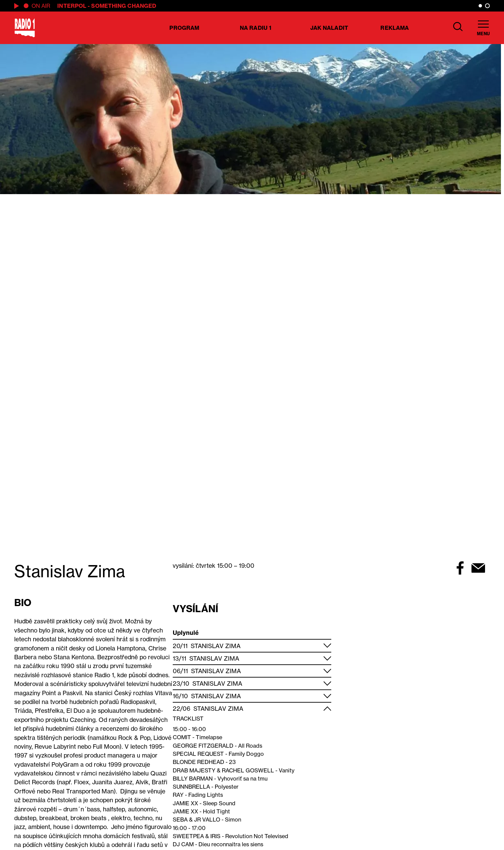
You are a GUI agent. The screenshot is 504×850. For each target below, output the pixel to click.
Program (184, 28)
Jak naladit (329, 28)
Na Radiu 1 (256, 28)
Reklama (395, 28)
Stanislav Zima (216, 646)
